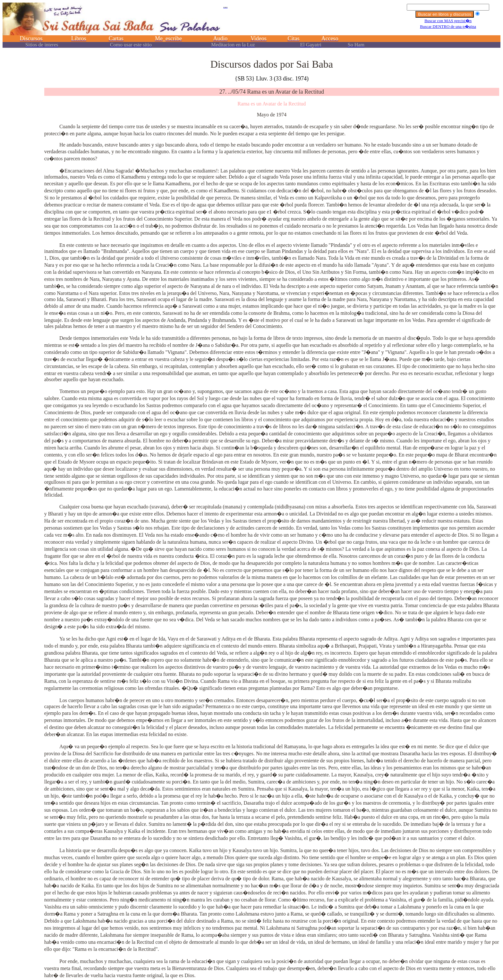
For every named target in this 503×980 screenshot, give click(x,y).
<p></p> (251, 28)
